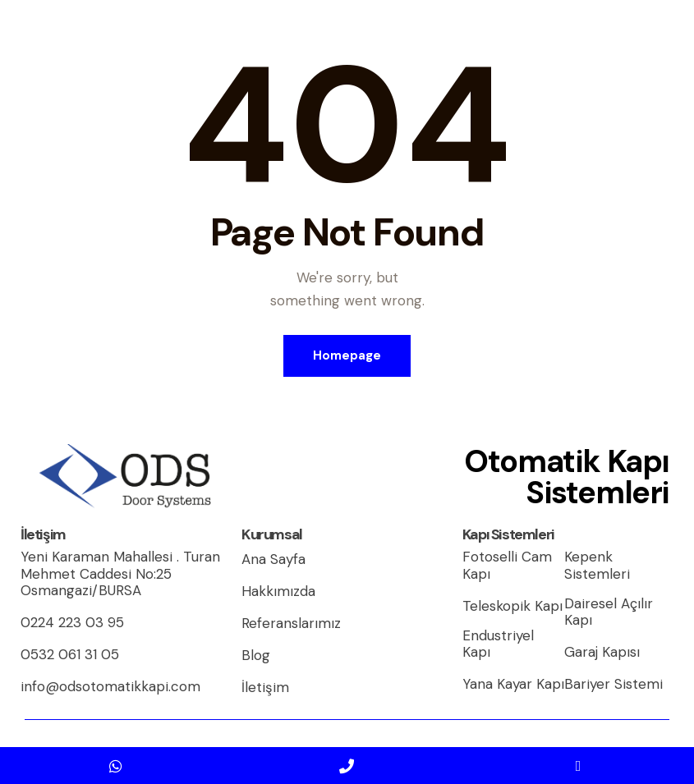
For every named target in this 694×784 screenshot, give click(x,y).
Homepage (347, 355)
